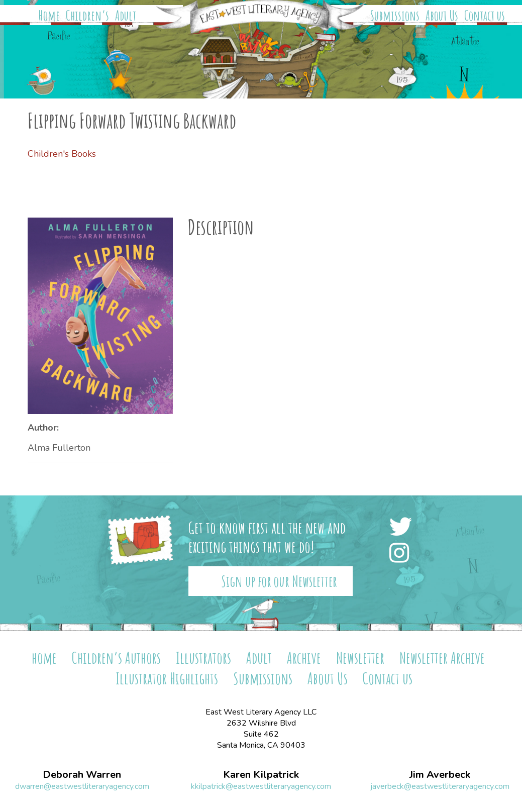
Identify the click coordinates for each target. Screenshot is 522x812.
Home (49, 16)
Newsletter (360, 657)
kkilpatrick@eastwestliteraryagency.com (261, 786)
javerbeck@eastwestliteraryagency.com (440, 786)
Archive (304, 657)
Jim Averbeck (440, 775)
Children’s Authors (116, 657)
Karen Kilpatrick (261, 775)
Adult (126, 16)
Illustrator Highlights (167, 678)
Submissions (395, 16)
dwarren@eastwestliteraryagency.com (82, 786)
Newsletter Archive (442, 657)
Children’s (87, 16)
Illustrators (203, 657)
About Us (442, 16)
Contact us (485, 16)
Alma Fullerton (59, 448)
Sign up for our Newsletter (279, 581)
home (44, 657)
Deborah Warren (82, 775)
